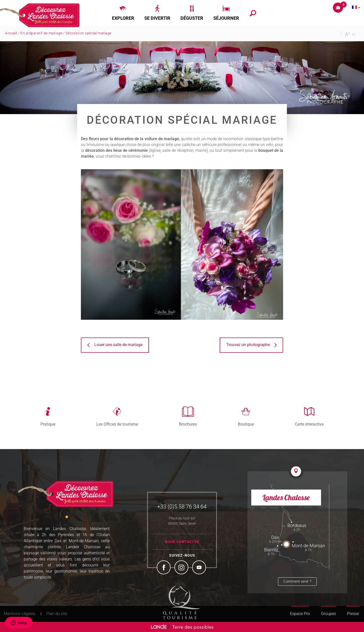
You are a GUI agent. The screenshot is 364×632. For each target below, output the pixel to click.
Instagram (182, 568)
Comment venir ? (297, 581)
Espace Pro (300, 614)
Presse (353, 614)
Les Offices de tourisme (117, 424)
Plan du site (57, 614)
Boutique (246, 424)
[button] (123, 13)
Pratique (48, 424)
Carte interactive (309, 424)
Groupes (328, 614)
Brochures (188, 424)
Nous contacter (182, 542)
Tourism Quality (181, 602)
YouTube (200, 568)
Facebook (164, 568)
